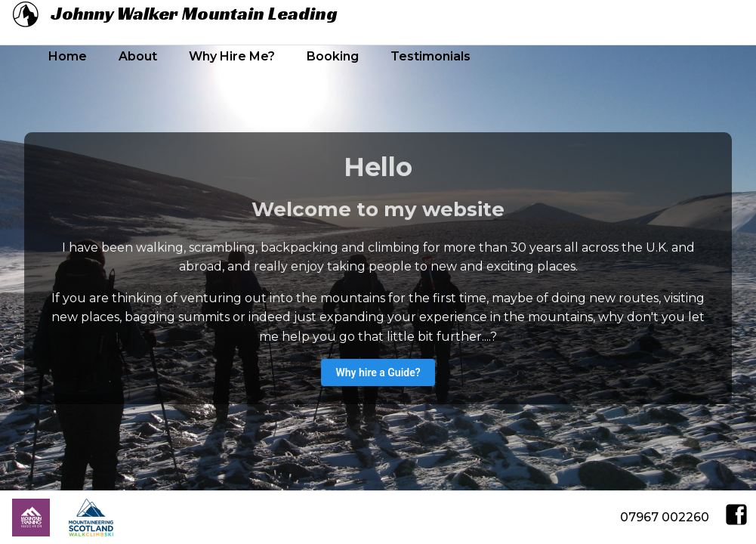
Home (68, 56)
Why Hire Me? (232, 56)
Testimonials (430, 56)
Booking (333, 56)
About (138, 56)
